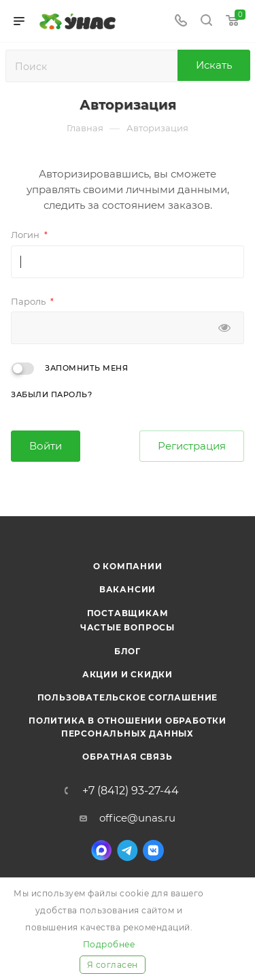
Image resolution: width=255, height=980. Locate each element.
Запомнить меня (86, 368)
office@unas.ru (137, 818)
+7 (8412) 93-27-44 (131, 791)
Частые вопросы (128, 627)
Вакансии (128, 589)
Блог (128, 651)
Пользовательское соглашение (128, 697)
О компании (128, 566)
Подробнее (109, 944)
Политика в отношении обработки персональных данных (128, 727)
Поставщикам (128, 613)
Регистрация (192, 446)
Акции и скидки (128, 674)
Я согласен (113, 965)
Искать (214, 65)
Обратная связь (127, 757)
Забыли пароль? (51, 394)
